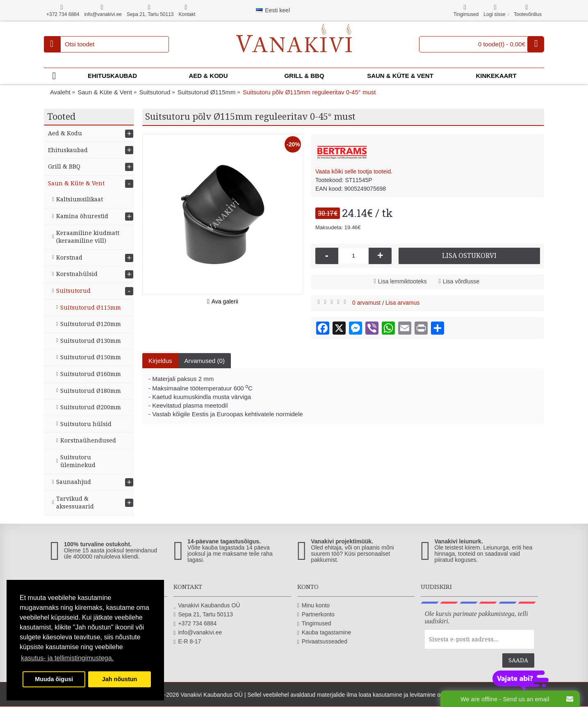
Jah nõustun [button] (120, 679)
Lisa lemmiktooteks (402, 281)
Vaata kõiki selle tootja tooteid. (354, 171)
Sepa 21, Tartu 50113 (203, 615)
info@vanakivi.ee (198, 633)
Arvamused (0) (205, 361)
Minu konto (314, 606)
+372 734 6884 (195, 624)
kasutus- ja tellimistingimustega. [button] (67, 658)
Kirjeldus (160, 361)
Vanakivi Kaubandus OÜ (207, 606)
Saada (518, 660)
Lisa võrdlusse (461, 281)
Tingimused (314, 624)
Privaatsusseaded (322, 642)
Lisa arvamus (402, 303)
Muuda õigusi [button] (54, 679)
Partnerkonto (316, 615)
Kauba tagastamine (324, 633)
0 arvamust (366, 303)
